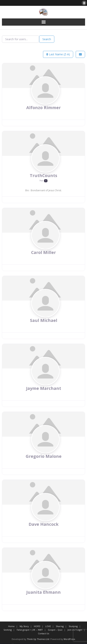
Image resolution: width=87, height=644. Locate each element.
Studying (73, 626)
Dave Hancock (44, 524)
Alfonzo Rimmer (43, 107)
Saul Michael (44, 320)
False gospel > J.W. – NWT (30, 630)
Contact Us (43, 634)
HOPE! (37, 626)
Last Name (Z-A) (58, 54)
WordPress (69, 639)
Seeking (8, 630)
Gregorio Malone (44, 456)
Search (47, 39)
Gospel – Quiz (55, 630)
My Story (24, 626)
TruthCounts (43, 175)
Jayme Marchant (43, 388)
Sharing (60, 626)
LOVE (48, 626)
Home (11, 626)
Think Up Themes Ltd (38, 639)
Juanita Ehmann (44, 592)
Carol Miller (43, 252)
